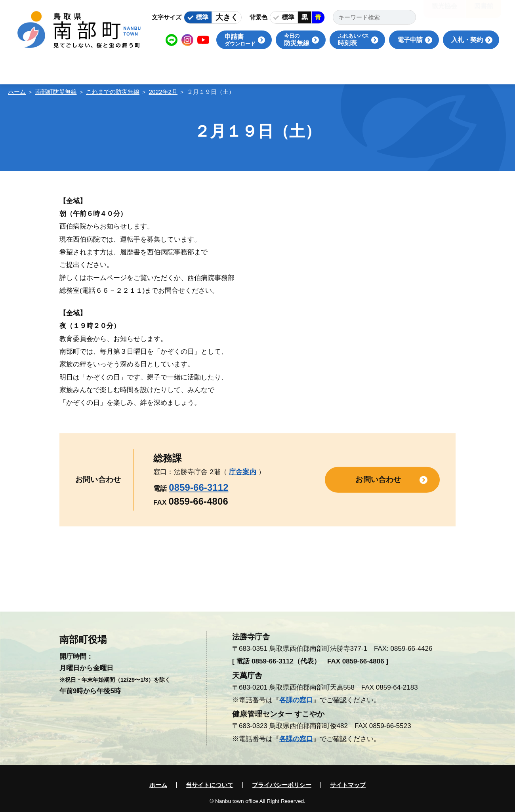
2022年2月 (163, 92)
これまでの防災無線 (113, 92)
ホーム (17, 92)
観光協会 (444, 12)
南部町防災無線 (56, 92)
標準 (202, 17)
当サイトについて (210, 785)
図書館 (484, 12)
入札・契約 (467, 40)
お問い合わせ (378, 479)
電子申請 (410, 40)
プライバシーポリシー (282, 785)
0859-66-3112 (198, 487)
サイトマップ (348, 785)
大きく (227, 17)
